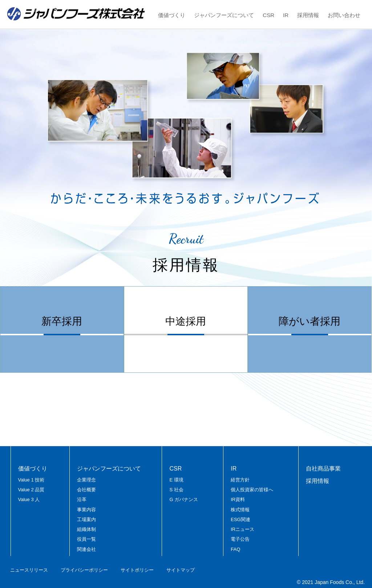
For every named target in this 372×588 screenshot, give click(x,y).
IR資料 (238, 499)
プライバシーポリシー (84, 570)
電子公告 (240, 539)
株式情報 (240, 510)
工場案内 (86, 519)
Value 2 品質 (31, 490)
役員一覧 (86, 539)
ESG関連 (240, 519)
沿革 (82, 499)
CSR (268, 15)
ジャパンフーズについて (224, 15)
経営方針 (240, 480)
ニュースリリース (29, 570)
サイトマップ (181, 570)
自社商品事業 (323, 469)
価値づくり (172, 15)
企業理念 (86, 480)
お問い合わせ (344, 15)
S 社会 (176, 490)
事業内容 (86, 510)
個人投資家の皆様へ (252, 490)
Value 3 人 (29, 499)
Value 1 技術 (31, 480)
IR (286, 15)
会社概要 (86, 490)
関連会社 (86, 549)
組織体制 (86, 529)
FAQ (235, 549)
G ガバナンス (184, 499)
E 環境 (176, 480)
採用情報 (308, 15)
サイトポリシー (137, 570)
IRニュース (242, 529)
